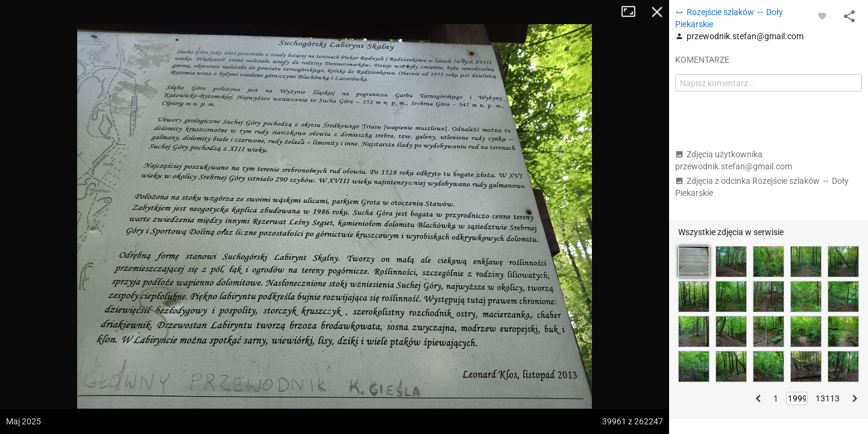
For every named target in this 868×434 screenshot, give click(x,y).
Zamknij (657, 12)
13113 (828, 398)
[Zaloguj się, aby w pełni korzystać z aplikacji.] (822, 16)
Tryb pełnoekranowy (633, 12)
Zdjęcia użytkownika (734, 160)
